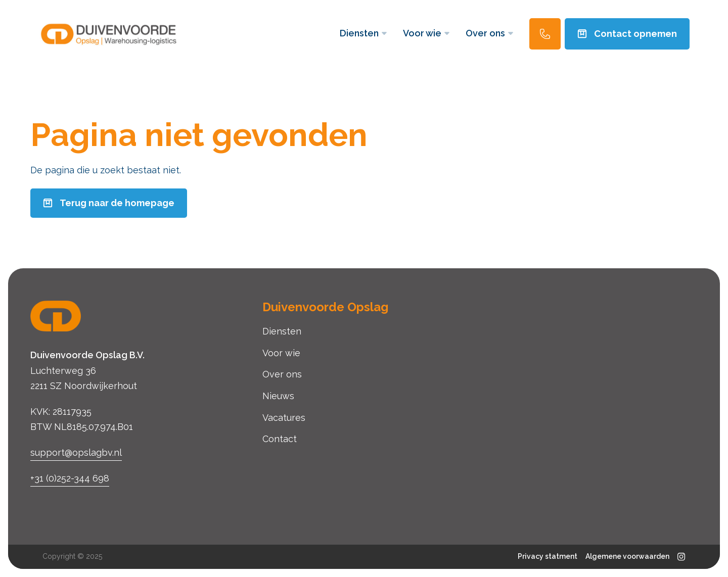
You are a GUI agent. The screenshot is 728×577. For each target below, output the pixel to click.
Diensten (363, 33)
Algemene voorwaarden (627, 556)
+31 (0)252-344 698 (70, 478)
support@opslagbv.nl (76, 452)
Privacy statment (548, 556)
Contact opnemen (627, 34)
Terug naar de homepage (109, 203)
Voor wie (426, 33)
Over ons (489, 33)
